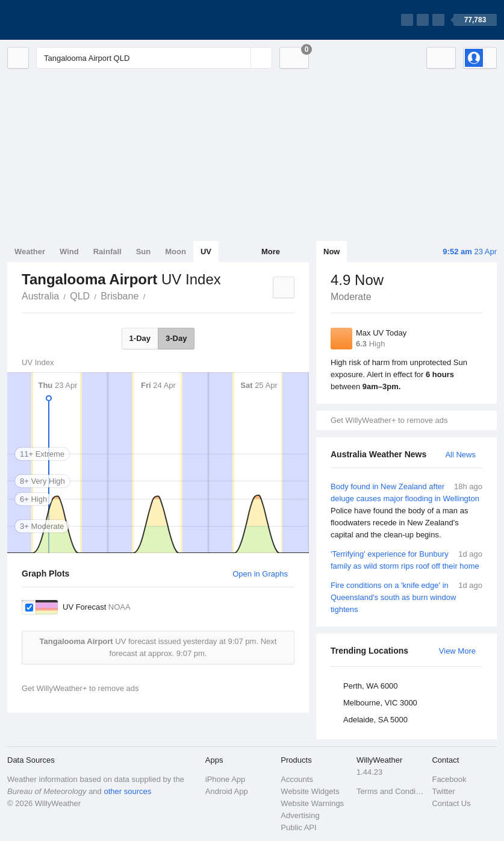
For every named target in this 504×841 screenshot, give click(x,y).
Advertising (300, 815)
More (271, 252)
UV (206, 252)
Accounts (297, 779)
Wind (69, 252)
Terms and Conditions (391, 791)
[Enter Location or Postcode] (154, 58)
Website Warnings (312, 803)
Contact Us (451, 803)
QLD (80, 296)
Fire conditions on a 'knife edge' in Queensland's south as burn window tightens (406, 597)
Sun (144, 252)
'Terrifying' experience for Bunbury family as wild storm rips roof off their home (406, 559)
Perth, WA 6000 (371, 686)
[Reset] (240, 58)
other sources (127, 791)
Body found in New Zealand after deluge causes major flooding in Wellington (406, 511)
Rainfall (107, 252)
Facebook (449, 779)
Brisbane (120, 296)
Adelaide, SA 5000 (375, 720)
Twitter (443, 791)
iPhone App (226, 779)
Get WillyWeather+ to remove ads (389, 420)
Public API (298, 827)
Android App (227, 791)
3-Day (176, 338)
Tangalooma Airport (152, 295)
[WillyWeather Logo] (64, 20)
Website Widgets (310, 791)
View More (457, 651)
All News (460, 455)
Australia (40, 296)
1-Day (140, 338)
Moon (176, 252)
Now (331, 252)
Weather (30, 252)
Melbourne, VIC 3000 (380, 703)
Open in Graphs (260, 574)
